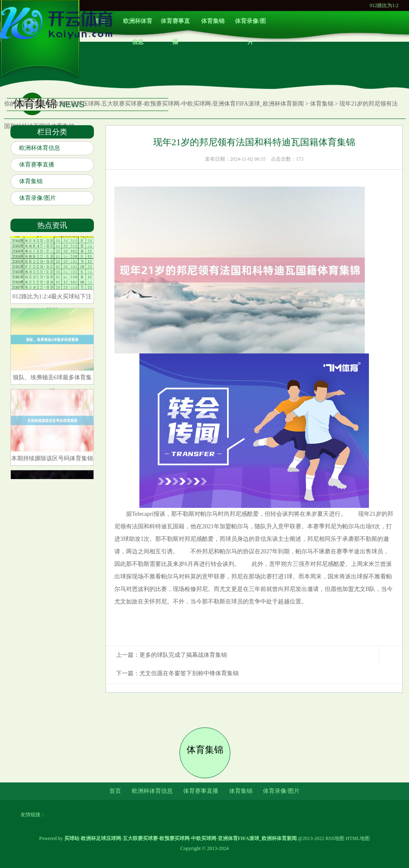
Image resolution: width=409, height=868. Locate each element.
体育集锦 (213, 21)
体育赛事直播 (175, 25)
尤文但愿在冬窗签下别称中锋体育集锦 (189, 673)
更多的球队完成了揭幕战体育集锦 (183, 655)
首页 (115, 791)
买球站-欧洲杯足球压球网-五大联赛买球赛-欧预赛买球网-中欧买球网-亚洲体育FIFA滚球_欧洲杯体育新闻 (169, 104)
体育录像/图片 (250, 25)
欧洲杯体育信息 (138, 25)
